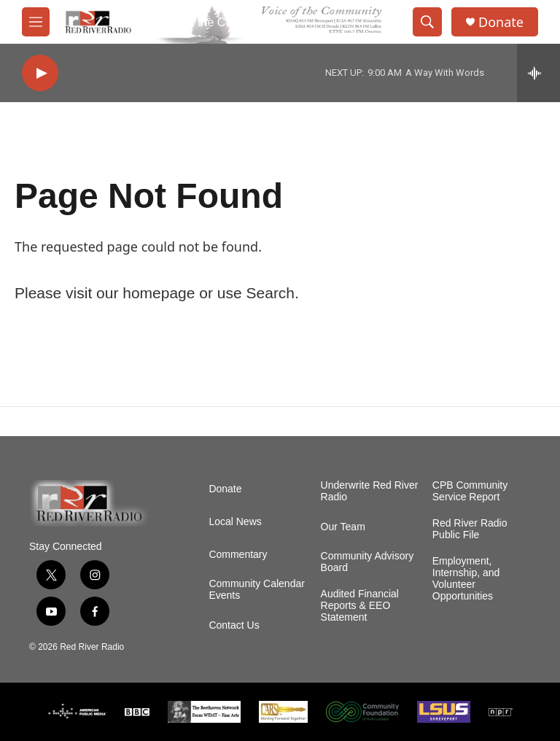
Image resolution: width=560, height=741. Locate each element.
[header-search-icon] (427, 22)
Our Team (343, 527)
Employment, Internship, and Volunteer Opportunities (466, 579)
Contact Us (234, 625)
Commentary (238, 555)
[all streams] (538, 73)
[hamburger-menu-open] (36, 22)
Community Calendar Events (257, 590)
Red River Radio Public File (470, 529)
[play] (40, 73)
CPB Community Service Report (470, 491)
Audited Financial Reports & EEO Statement (360, 606)
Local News (235, 522)
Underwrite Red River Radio (370, 491)
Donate (501, 22)
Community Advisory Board (367, 562)
